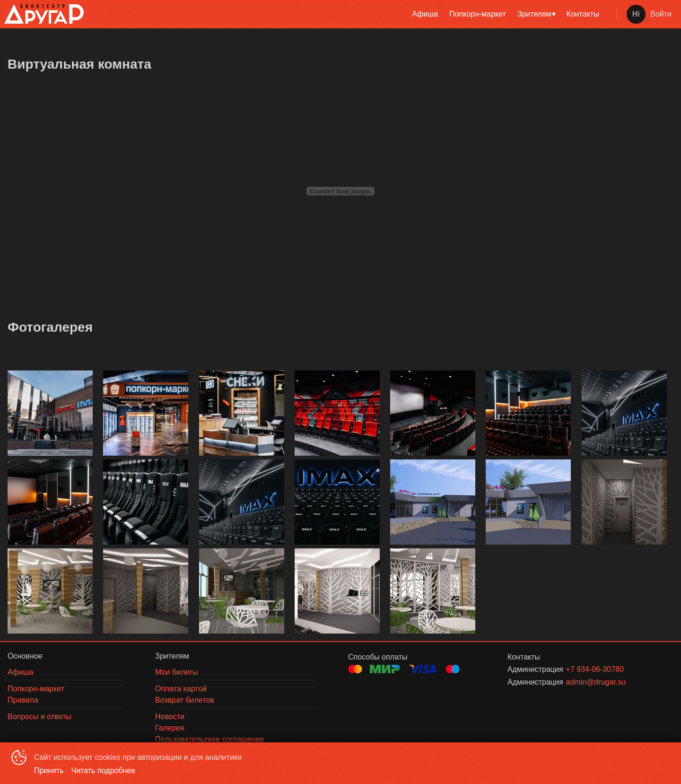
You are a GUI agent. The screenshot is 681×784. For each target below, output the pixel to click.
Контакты (583, 14)
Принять (49, 771)
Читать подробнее (104, 771)
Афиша (425, 14)
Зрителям (534, 14)
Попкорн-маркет (478, 14)
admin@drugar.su (596, 682)
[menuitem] (425, 14)
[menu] (348, 14)
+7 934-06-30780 (595, 669)
